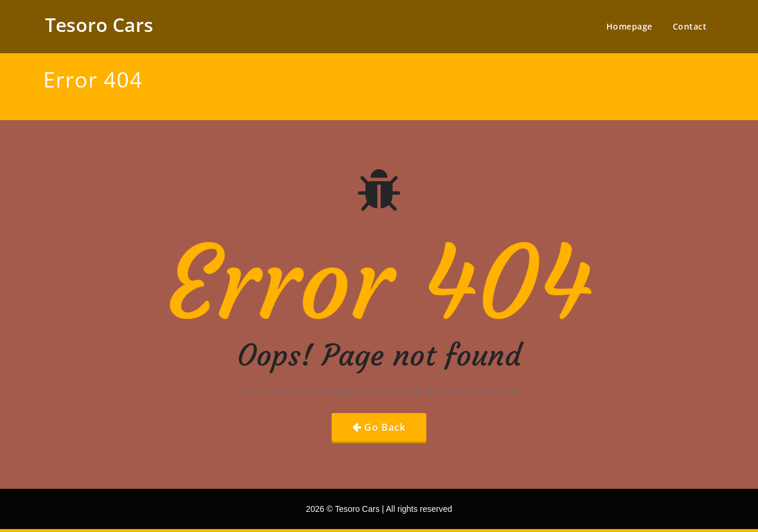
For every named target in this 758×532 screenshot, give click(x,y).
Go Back (385, 427)
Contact (690, 26)
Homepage (629, 26)
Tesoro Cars (99, 25)
